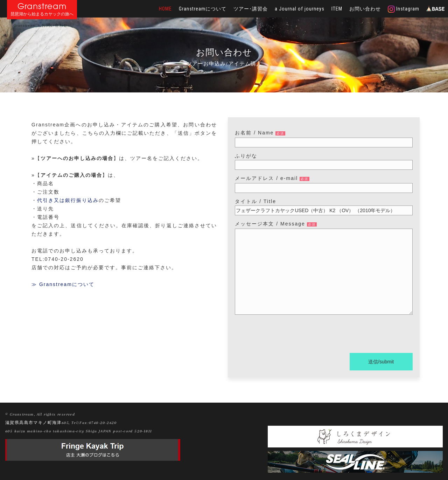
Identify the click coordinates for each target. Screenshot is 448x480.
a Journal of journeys (300, 9)
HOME (165, 9)
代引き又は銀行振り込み (68, 200)
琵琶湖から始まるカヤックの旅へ (42, 14)
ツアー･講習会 (251, 9)
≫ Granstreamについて (63, 284)
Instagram (404, 9)
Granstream (42, 6)
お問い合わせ (365, 9)
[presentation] (288, 335)
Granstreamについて (203, 9)
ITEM (337, 9)
